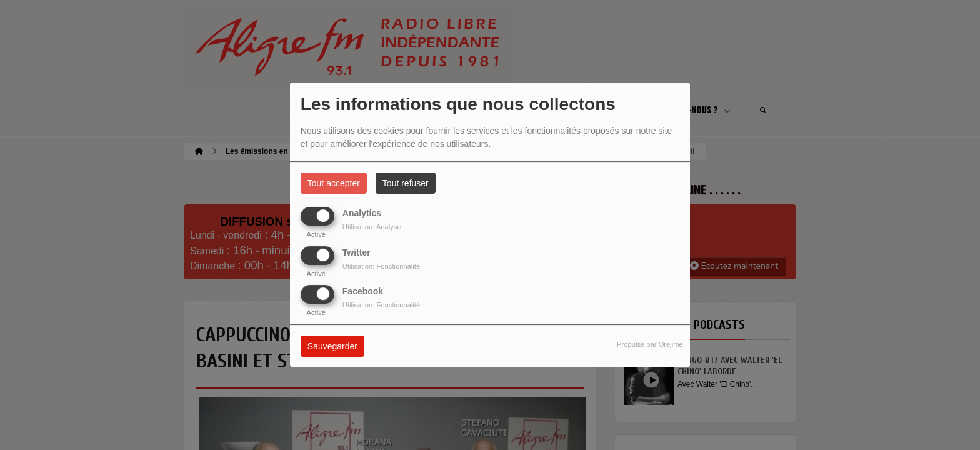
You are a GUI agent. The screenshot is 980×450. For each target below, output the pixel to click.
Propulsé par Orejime (650, 344)
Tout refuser (406, 183)
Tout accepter (334, 183)
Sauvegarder (332, 346)
